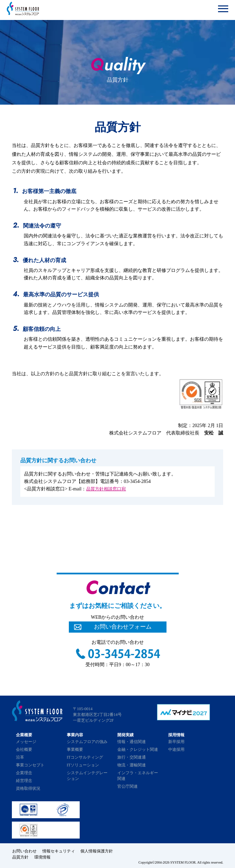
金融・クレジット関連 (138, 749)
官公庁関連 (128, 786)
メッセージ (26, 742)
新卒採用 (176, 742)
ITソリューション (83, 765)
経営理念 (24, 781)
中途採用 (176, 749)
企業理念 (24, 773)
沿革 (20, 757)
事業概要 (75, 749)
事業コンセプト (30, 765)
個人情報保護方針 (99, 851)
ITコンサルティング (85, 757)
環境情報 (43, 856)
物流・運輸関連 (132, 765)
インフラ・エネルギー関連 (138, 776)
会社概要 (24, 749)
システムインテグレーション (87, 776)
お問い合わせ (24, 851)
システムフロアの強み (87, 742)
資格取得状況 (28, 788)
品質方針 (20, 856)
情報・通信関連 (132, 742)
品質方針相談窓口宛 (107, 489)
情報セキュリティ (59, 851)
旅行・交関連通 (132, 757)
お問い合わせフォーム (123, 627)
